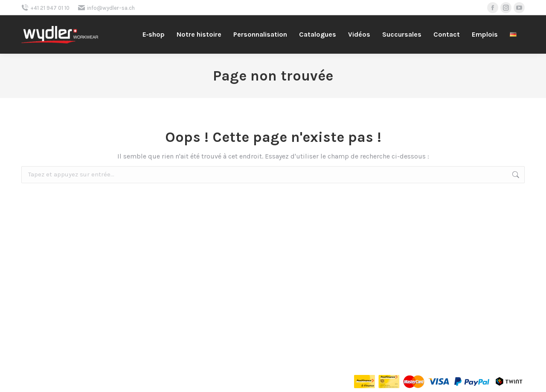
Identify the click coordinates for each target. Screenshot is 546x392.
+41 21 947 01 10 (45, 8)
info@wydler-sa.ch (106, 8)
